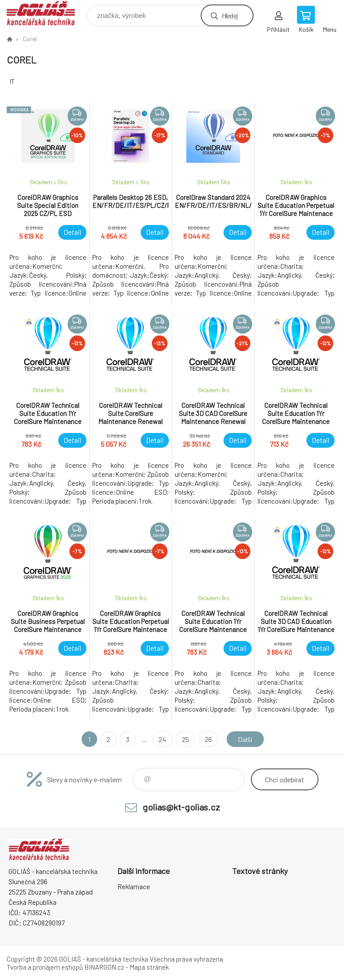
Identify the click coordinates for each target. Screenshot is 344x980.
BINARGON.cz (104, 967)
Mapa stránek (149, 967)
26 (208, 739)
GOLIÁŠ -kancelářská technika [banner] (46, 13)
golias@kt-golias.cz (181, 807)
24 (162, 739)
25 (185, 739)
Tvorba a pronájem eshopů (45, 967)
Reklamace (134, 887)
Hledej (230, 15)
